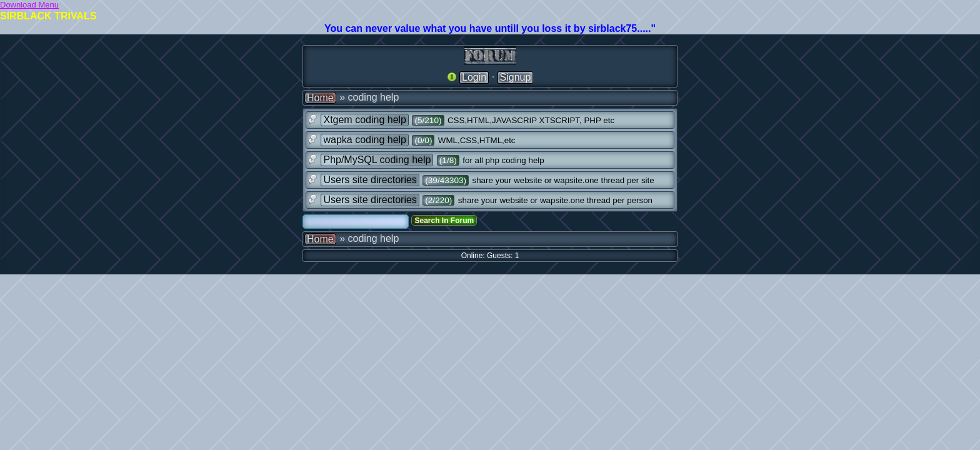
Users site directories (370, 180)
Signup (516, 77)
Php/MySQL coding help (377, 160)
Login (474, 77)
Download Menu (29, 5)
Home (320, 98)
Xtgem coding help (365, 120)
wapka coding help (365, 140)
